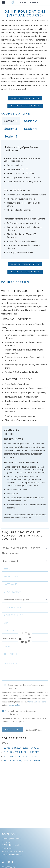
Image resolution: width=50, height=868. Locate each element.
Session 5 (11, 137)
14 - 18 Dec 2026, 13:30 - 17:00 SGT (22, 761)
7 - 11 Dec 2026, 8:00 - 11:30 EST (21, 756)
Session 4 (30, 129)
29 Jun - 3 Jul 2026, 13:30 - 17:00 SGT (22, 748)
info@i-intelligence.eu (12, 855)
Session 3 (11, 129)
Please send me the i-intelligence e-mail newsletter (23, 687)
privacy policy (14, 705)
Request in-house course (25, 106)
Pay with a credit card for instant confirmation (19, 713)
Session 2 (30, 121)
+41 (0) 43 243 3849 (12, 852)
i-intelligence (28, 3)
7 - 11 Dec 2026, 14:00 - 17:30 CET (21, 752)
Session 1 (11, 121)
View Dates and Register (25, 98)
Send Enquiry (12, 729)
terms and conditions (37, 702)
